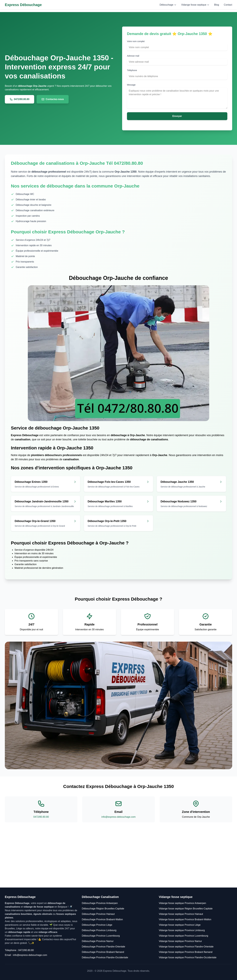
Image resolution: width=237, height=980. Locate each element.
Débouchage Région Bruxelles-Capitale (103, 909)
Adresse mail (133, 56)
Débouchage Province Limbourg (99, 930)
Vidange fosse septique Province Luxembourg (183, 936)
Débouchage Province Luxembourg (101, 936)
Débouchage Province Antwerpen (100, 903)
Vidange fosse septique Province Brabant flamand (186, 952)
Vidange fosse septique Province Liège (180, 925)
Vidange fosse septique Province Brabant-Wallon (185, 919)
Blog (217, 5)
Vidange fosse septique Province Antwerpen (183, 903)
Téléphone (132, 70)
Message (131, 85)
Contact (228, 5)
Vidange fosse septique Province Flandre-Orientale (186, 947)
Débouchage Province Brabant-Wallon (102, 919)
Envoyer (177, 116)
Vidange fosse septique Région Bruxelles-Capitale (186, 909)
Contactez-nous (53, 99)
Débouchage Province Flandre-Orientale (103, 947)
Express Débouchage (23, 5)
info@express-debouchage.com (118, 817)
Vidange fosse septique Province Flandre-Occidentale (188, 957)
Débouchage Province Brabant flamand (103, 952)
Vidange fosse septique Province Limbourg (182, 930)
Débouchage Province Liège (97, 925)
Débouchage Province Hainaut (98, 914)
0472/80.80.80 (19, 99)
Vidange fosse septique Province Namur (180, 941)
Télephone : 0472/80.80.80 (19, 950)
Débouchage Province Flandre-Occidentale (105, 957)
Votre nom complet (136, 41)
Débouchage (168, 5)
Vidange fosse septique (195, 5)
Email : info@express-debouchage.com (26, 955)
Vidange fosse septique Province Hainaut (181, 914)
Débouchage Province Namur (98, 941)
